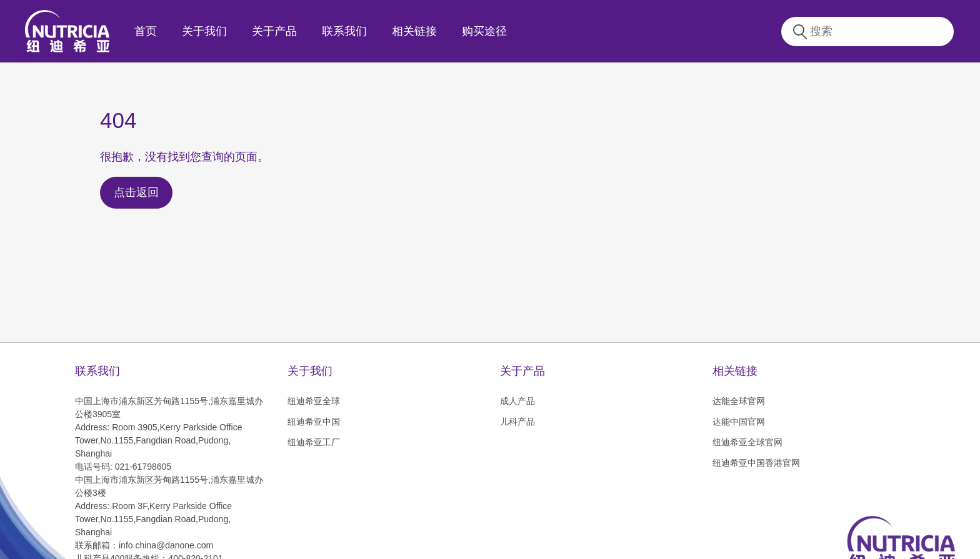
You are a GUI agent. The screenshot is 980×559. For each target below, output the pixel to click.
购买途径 (484, 31)
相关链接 (414, 31)
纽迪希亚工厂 (314, 442)
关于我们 (204, 31)
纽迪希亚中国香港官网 (756, 463)
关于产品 (274, 31)
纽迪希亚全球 (314, 401)
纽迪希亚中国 (314, 422)
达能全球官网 (739, 401)
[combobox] (879, 32)
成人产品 (517, 401)
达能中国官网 (739, 422)
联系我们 (344, 31)
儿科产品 (517, 422)
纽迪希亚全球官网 (747, 442)
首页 (146, 31)
